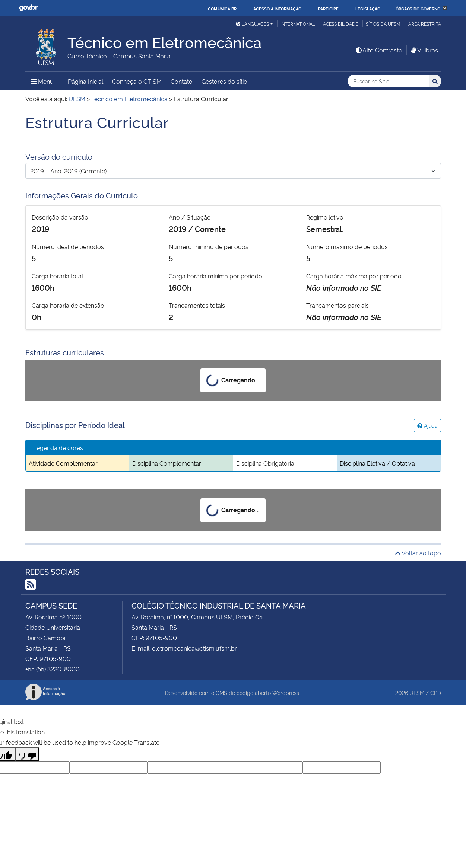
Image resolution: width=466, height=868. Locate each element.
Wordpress (286, 693)
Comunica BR (222, 9)
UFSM (417, 693)
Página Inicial (85, 81)
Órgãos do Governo (418, 9)
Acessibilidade (340, 24)
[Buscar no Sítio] (389, 81)
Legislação (368, 9)
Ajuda (427, 425)
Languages (252, 24)
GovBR (28, 8)
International (298, 24)
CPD (436, 693)
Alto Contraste (378, 50)
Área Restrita (425, 24)
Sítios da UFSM (383, 24)
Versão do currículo (59, 156)
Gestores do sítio (224, 81)
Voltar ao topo (418, 553)
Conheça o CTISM (137, 81)
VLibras (424, 50)
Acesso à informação (277, 9)
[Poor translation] (27, 754)
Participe (328, 9)
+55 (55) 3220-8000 (53, 669)
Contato (182, 81)
